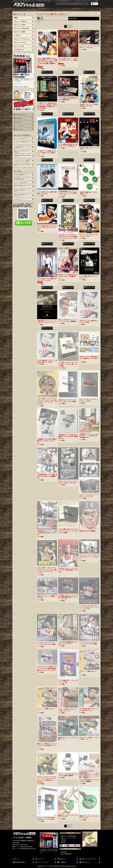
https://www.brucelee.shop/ (20, 845)
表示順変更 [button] (73, 19)
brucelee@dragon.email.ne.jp (27, 849)
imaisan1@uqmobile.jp (26, 847)
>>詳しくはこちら (17, 84)
